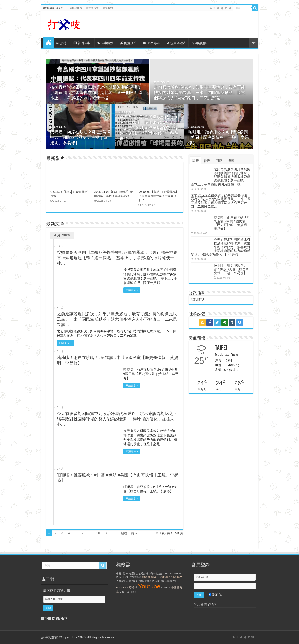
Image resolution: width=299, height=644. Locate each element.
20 (98, 533)
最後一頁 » (129, 533)
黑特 (61, 43)
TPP (166, 573)
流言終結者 (176, 43)
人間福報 (121, 581)
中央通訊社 (132, 573)
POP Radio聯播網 (127, 588)
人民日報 (124, 592)
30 (107, 533)
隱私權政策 (92, 8)
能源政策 (128, 43)
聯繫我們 (108, 8)
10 (90, 533)
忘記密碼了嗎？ (205, 604)
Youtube (149, 586)
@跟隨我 (197, 293)
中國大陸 (121, 573)
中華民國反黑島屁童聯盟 (139, 581)
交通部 (142, 573)
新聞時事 (82, 43)
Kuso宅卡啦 (158, 581)
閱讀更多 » (132, 290)
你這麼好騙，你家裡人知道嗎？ (162, 577)
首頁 (49, 43)
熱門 (207, 161)
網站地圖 (199, 43)
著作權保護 (76, 8)
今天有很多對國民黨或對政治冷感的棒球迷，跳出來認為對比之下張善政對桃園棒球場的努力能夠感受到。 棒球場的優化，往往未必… (149, 128)
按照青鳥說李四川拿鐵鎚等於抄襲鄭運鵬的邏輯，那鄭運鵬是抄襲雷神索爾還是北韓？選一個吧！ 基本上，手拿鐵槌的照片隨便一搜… (97, 93)
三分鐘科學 (135, 577)
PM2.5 (133, 592)
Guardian (166, 588)
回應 (219, 161)
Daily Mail (173, 573)
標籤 (231, 161)
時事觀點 (105, 43)
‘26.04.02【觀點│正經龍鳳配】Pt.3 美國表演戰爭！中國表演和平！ (158, 196)
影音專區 (152, 43)
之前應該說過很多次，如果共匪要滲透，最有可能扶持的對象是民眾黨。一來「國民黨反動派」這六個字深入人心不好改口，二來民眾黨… (200, 93)
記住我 (215, 595)
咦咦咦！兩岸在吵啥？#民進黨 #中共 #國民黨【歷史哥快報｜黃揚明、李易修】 (80, 137)
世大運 (125, 577)
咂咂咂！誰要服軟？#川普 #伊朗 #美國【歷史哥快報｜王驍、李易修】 (219, 137)
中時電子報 (171, 581)
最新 (195, 161)
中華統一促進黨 (154, 573)
